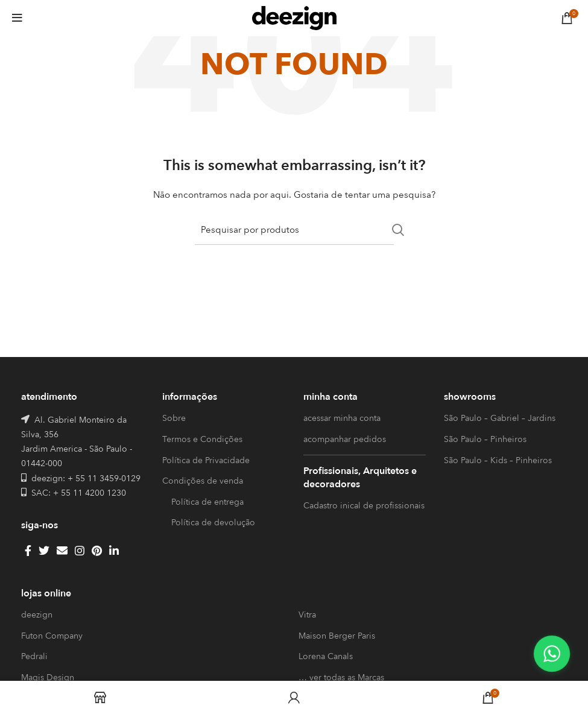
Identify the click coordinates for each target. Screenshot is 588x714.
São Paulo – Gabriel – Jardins (500, 418)
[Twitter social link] (44, 551)
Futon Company (52, 636)
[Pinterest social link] (97, 551)
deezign (37, 615)
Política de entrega (207, 502)
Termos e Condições (202, 439)
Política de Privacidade (206, 460)
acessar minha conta (342, 418)
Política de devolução (213, 523)
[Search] (294, 230)
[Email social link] (62, 551)
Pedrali (34, 656)
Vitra (307, 615)
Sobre (174, 418)
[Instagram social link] (80, 551)
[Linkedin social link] (114, 551)
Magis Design (48, 678)
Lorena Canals (326, 656)
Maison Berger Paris (337, 636)
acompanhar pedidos (345, 439)
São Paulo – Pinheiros (485, 439)
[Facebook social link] (28, 551)
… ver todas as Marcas (341, 678)
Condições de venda (203, 481)
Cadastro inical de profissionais (364, 506)
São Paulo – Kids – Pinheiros (498, 460)
